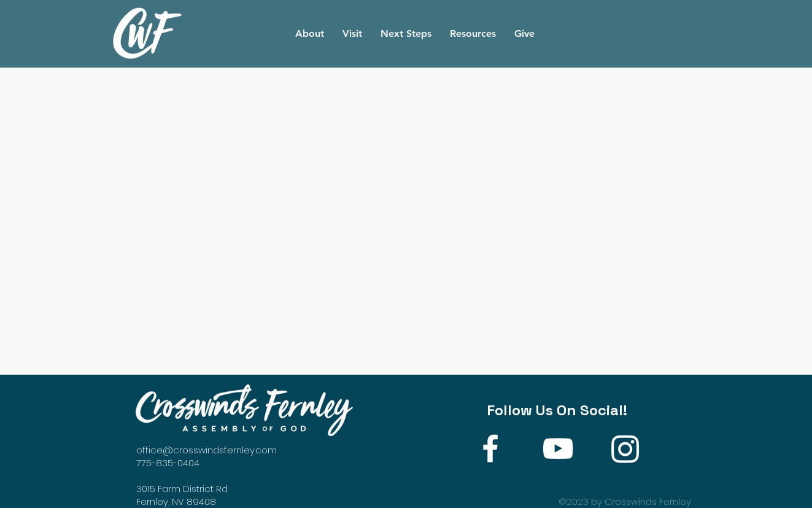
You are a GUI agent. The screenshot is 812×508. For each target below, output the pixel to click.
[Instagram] (625, 448)
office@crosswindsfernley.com (207, 450)
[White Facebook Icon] (490, 448)
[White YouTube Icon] (558, 448)
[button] (310, 34)
